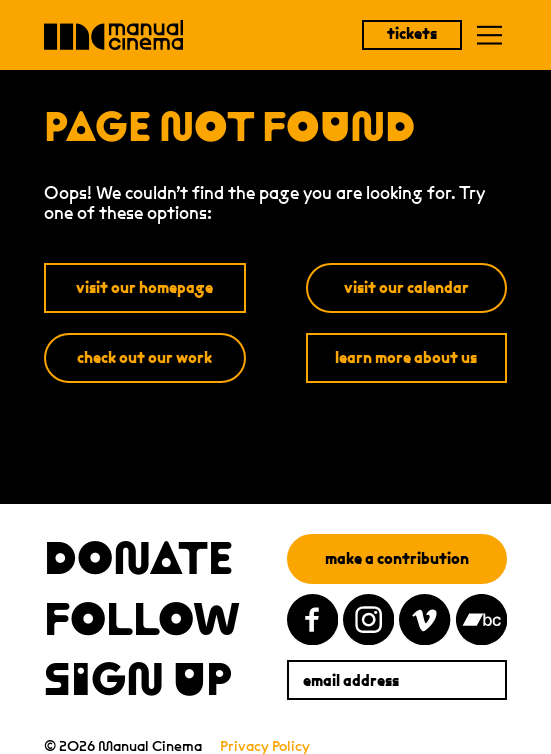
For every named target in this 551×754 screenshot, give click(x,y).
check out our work (144, 357)
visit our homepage (144, 287)
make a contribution (397, 558)
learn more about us (406, 357)
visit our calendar (406, 287)
